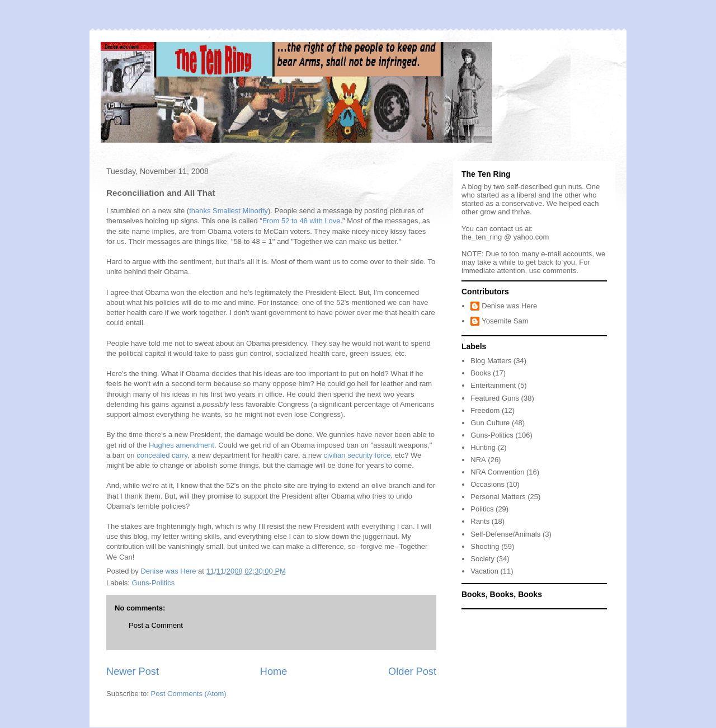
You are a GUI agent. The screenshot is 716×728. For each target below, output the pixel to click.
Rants (480, 521)
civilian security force (357, 455)
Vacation (484, 571)
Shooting (485, 546)
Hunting (483, 447)
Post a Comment (156, 625)
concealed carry (162, 455)
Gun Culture (490, 423)
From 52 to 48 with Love (301, 221)
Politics (482, 509)
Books (481, 373)
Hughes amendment (182, 445)
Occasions (487, 484)
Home (274, 671)
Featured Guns (495, 398)
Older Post (412, 671)
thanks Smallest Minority (229, 211)
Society (482, 559)
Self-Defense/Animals (505, 534)
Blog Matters (491, 361)
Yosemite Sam (505, 321)
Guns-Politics (154, 583)
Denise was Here (509, 306)
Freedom (485, 410)
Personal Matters (498, 497)
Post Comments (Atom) (189, 694)
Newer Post (133, 671)
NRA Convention (497, 472)
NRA (478, 460)
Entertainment (493, 385)
